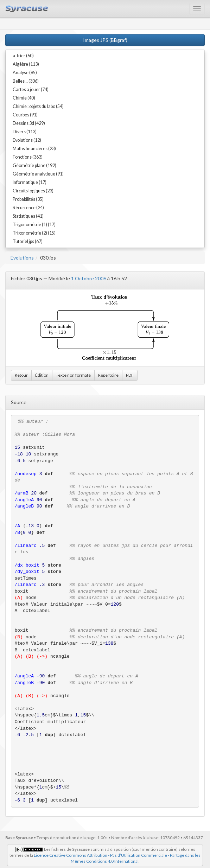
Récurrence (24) (28, 208)
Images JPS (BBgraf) (105, 40)
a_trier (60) (23, 56)
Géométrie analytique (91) (38, 174)
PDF (130, 375)
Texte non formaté (73, 375)
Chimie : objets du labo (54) (38, 106)
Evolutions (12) (27, 140)
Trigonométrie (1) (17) (34, 225)
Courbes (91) (25, 115)
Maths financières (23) (34, 149)
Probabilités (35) (28, 199)
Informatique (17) (30, 182)
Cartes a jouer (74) (31, 90)
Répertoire (108, 375)
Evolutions (22, 258)
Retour (21, 375)
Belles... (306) (26, 81)
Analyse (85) (25, 73)
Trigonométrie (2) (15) (34, 233)
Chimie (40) (24, 98)
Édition (42, 375)
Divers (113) (25, 132)
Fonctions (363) (28, 157)
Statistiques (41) (28, 216)
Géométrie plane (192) (34, 165)
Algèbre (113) (26, 64)
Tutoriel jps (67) (28, 241)
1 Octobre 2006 (89, 278)
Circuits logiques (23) (33, 191)
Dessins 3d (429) (29, 123)
